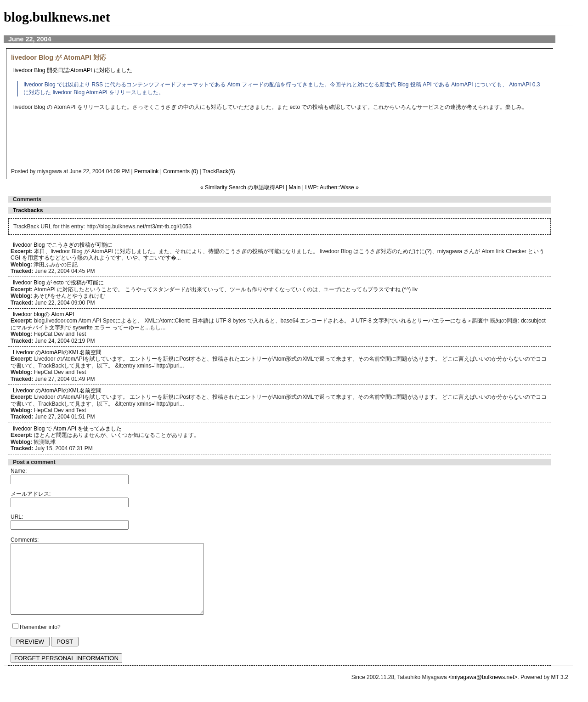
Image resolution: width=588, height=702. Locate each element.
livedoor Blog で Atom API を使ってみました (67, 429)
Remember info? (40, 641)
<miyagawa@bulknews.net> (483, 691)
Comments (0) (181, 171)
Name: (19, 471)
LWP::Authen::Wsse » (332, 187)
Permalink (146, 171)
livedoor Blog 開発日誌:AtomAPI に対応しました (73, 70)
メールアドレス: (31, 494)
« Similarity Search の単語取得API (242, 187)
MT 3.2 (560, 691)
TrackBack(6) (219, 171)
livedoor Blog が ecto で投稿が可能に (58, 283)
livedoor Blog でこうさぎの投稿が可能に (63, 245)
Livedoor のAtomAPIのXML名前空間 (57, 352)
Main (295, 187)
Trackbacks (28, 210)
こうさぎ (165, 107)
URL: (17, 517)
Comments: (25, 540)
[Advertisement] (195, 142)
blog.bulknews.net (57, 17)
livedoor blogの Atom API (43, 314)
